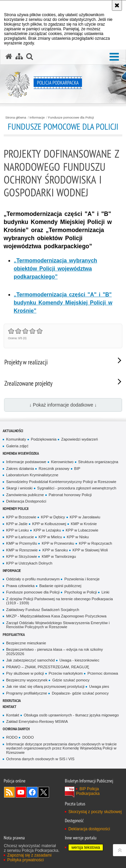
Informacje (37, 118)
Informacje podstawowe (26, 462)
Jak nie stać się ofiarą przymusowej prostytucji (45, 686)
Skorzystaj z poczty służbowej (95, 812)
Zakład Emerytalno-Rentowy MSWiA (37, 721)
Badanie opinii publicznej (60, 586)
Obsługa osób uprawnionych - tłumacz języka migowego (71, 715)
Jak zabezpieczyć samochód (30, 660)
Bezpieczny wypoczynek (27, 680)
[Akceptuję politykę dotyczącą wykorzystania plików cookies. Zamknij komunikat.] (117, 5)
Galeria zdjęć (17, 446)
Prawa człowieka (20, 586)
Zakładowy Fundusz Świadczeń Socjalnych (43, 610)
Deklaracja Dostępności (26, 501)
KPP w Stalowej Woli (90, 550)
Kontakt (10, 706)
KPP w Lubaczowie (82, 530)
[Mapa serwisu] (19, 57)
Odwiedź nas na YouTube (21, 792)
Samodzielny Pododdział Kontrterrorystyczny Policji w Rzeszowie (61, 482)
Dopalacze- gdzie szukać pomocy (80, 693)
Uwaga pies (99, 686)
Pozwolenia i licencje (82, 579)
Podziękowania (44, 439)
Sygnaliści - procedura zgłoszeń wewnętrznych (77, 488)
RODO (12, 737)
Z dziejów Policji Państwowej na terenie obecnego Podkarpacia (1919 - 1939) (59, 601)
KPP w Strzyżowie (22, 556)
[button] (114, 57)
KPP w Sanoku (55, 550)
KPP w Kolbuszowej (49, 524)
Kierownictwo (62, 462)
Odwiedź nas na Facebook (32, 792)
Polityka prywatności (25, 860)
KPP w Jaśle (17, 524)
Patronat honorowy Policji (70, 495)
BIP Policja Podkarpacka (88, 791)
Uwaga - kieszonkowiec (79, 660)
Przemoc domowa (103, 673)
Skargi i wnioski (19, 488)
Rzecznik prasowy (54, 469)
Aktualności (13, 431)
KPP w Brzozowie (21, 517)
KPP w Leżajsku (47, 530)
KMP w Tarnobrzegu (59, 556)
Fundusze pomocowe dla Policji (71, 118)
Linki (105, 592)
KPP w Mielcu (50, 537)
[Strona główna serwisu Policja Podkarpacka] (9, 57)
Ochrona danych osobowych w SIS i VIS (40, 759)
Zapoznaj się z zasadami (29, 855)
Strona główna (16, 118)
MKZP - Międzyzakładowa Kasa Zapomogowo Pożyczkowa (56, 616)
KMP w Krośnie (84, 524)
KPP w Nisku (78, 537)
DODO (28, 737)
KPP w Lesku (17, 530)
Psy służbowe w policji (25, 673)
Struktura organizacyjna (98, 462)
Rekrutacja (12, 700)
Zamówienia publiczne (25, 495)
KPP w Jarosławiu (85, 517)
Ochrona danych (16, 729)
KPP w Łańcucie (20, 537)
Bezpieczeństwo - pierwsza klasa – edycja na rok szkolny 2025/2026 (54, 652)
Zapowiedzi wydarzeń (79, 439)
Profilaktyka (14, 634)
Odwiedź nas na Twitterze (44, 792)
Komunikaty (16, 439)
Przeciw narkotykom (66, 673)
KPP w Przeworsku (58, 543)
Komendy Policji (16, 508)
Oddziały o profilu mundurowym (33, 579)
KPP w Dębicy (53, 517)
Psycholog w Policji (80, 592)
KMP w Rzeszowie (22, 550)
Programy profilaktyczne (27, 693)
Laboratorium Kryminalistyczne (32, 475)
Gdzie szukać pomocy (71, 680)
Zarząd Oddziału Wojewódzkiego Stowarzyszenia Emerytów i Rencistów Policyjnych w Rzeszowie (58, 625)
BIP (77, 469)
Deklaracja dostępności (89, 829)
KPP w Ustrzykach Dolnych (29, 563)
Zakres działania (20, 469)
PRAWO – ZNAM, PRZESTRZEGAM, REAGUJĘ (48, 667)
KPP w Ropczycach (96, 543)
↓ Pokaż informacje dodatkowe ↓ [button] (63, 405)
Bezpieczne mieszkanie (26, 643)
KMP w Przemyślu (22, 543)
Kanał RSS (9, 792)
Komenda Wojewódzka (21, 453)
